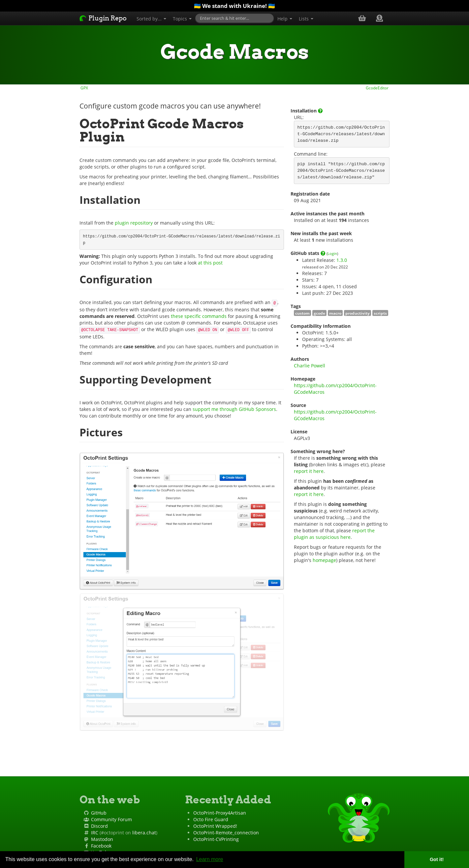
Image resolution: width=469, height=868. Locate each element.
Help (285, 19)
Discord (99, 826)
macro (335, 313)
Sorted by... (151, 19)
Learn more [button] (210, 859)
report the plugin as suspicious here (335, 534)
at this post (210, 263)
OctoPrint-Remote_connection (226, 833)
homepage (324, 560)
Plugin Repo (103, 18)
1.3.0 (342, 260)
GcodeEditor (378, 88)
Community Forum (111, 819)
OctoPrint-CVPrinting (216, 839)
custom (302, 313)
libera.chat (144, 833)
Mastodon (102, 839)
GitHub (99, 813)
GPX (84, 88)
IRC (95, 833)
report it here (309, 471)
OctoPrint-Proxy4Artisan (220, 813)
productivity (358, 313)
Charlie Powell (310, 366)
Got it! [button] (437, 859)
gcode (319, 313)
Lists (306, 19)
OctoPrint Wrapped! (215, 826)
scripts (380, 313)
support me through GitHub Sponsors (234, 409)
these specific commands (199, 316)
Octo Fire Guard (211, 819)
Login (332, 253)
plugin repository (134, 223)
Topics (182, 19)
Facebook (101, 846)
